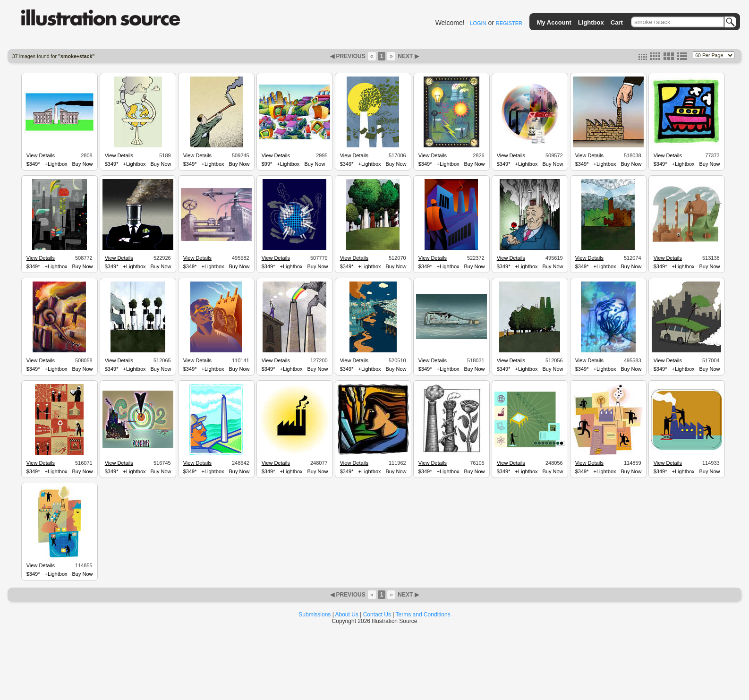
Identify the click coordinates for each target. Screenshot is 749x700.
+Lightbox (56, 164)
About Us (347, 615)
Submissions (315, 615)
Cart (617, 22)
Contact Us (377, 615)
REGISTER (509, 23)
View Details (41, 155)
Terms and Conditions (423, 615)
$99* (267, 164)
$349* (33, 164)
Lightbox (591, 22)
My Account (554, 22)
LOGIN (478, 23)
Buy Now (83, 164)
